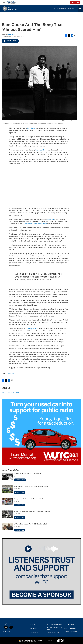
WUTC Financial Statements (54, 624)
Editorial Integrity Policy (53, 633)
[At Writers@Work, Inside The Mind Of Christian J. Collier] (7, 527)
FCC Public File (34, 632)
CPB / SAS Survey (69, 624)
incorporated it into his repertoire (36, 224)
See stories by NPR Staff (10, 392)
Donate (76, 3)
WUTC (9, 631)
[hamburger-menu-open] (4, 3)
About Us (32, 624)
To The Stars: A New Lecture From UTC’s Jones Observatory (32, 511)
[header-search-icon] (68, 3)
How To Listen (33, 628)
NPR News (11, 374)
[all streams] (80, 9)
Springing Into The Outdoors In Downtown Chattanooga (30, 499)
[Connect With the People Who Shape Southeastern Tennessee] (41, 571)
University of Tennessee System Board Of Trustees (71, 632)
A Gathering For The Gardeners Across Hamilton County (31, 486)
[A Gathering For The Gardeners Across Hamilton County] (7, 489)
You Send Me (40, 150)
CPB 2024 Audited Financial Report (54, 629)
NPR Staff (12, 35)
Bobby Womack (33, 329)
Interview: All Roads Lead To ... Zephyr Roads (27, 474)
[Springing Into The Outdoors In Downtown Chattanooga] (7, 502)
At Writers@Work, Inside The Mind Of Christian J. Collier (31, 524)
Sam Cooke (31, 128)
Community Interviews (70, 628)
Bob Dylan (51, 219)
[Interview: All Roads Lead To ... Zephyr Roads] (7, 476)
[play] (5, 9)
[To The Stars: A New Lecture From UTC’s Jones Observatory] (7, 514)
